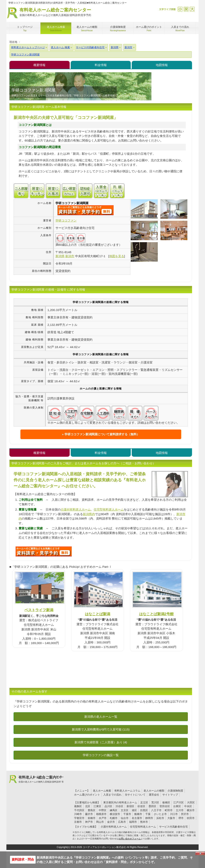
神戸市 (89, 822)
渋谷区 (119, 806)
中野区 (103, 810)
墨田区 (152, 806)
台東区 (177, 806)
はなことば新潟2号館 (156, 614)
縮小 (180, 9)
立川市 (180, 810)
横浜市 (191, 810)
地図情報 (162, 65)
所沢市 (185, 814)
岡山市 (100, 822)
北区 (88, 806)
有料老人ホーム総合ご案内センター (55, 12)
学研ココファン (66, 220)
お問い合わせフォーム (130, 839)
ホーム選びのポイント (87, 795)
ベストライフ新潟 (39, 610)
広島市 (122, 822)
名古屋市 (137, 818)
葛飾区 (78, 806)
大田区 (191, 802)
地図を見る (117, 256)
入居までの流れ (112, 795)
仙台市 (125, 818)
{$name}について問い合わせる (85, 210)
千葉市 (127, 814)
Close (200, 853)
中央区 (188, 806)
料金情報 (101, 65)
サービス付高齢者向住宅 (173, 827)
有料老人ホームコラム (127, 791)
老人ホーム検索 (102, 791)
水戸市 (103, 818)
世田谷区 (165, 806)
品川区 (108, 806)
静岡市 (149, 818)
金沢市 (111, 822)
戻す (186, 9)
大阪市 (171, 818)
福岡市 (133, 822)
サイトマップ (170, 795)
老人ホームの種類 (154, 791)
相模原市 (101, 814)
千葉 (148, 814)
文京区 (125, 810)
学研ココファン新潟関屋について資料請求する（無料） (102, 434)
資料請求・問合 (23, 859)
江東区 (97, 806)
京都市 (78, 822)
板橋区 (166, 802)
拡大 (192, 9)
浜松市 (160, 818)
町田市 (169, 810)
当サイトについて (135, 795)
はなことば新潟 (97, 614)
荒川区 (155, 802)
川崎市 (78, 814)
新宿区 (130, 806)
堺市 (181, 818)
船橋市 (138, 814)
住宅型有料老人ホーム (109, 509)
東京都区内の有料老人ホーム (120, 802)
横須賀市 (115, 814)
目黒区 (144, 810)
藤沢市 (89, 814)
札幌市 (114, 818)
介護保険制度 (175, 791)
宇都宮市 (79, 818)
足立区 (144, 802)
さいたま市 (160, 814)
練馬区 (114, 810)
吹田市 (191, 818)
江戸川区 (179, 802)
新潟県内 (89, 514)
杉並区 (141, 806)
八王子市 (156, 810)
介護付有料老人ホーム (76, 509)
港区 (134, 810)
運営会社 (154, 795)
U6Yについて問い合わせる (44, 551)
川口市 (174, 814)
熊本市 (144, 822)
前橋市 (92, 818)
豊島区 (92, 810)
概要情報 (39, 65)
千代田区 (79, 810)
